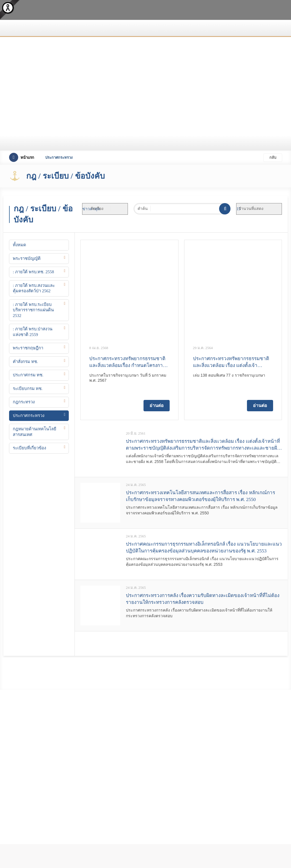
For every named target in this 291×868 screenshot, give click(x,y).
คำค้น (143, 209)
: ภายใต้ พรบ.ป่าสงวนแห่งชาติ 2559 (33, 332)
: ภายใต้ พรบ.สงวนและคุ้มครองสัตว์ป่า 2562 (34, 288)
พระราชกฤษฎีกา (28, 348)
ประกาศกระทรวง (29, 416)
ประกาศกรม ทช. (28, 375)
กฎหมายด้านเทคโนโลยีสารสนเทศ (35, 432)
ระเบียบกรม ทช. (28, 389)
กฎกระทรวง (24, 402)
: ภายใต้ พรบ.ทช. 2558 (33, 272)
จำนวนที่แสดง (251, 209)
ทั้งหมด (19, 245)
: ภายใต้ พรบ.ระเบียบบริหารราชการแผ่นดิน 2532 (33, 310)
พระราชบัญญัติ (27, 258)
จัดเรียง (97, 209)
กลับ (273, 157)
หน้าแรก (22, 157)
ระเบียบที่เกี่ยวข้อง (29, 448)
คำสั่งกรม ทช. (25, 362)
